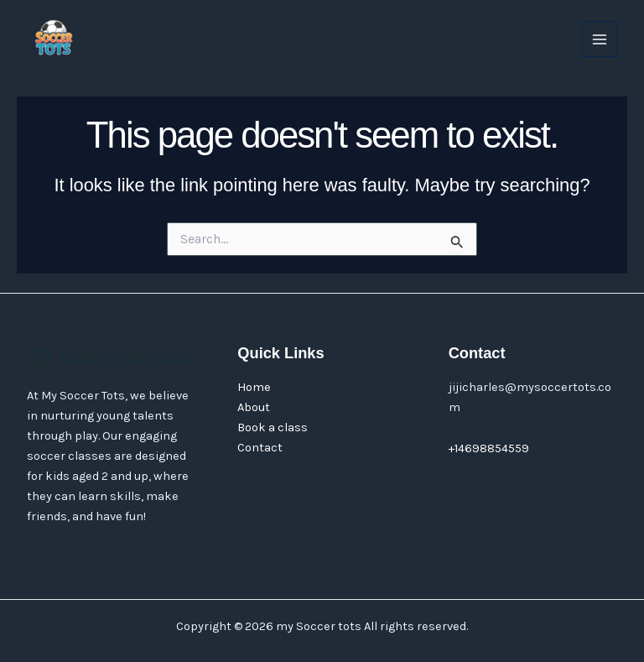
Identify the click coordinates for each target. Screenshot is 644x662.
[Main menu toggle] (600, 39)
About (254, 407)
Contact (260, 448)
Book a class (273, 427)
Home (254, 387)
